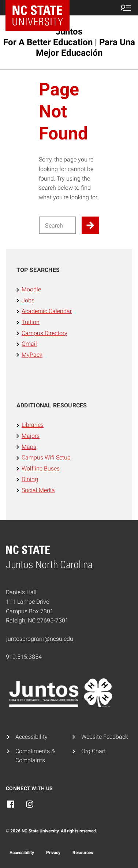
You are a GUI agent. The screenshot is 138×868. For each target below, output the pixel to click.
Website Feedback (105, 737)
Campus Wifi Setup (46, 457)
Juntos (69, 42)
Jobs (28, 300)
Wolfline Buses (41, 468)
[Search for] (57, 225)
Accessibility (31, 737)
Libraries (33, 425)
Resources (83, 853)
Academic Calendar (47, 311)
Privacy (53, 853)
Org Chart (94, 751)
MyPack (32, 355)
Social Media (38, 490)
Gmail (29, 344)
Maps (29, 447)
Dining (30, 479)
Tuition (31, 322)
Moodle (31, 289)
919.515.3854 (24, 657)
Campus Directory (44, 333)
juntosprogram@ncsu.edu (40, 639)
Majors (31, 436)
